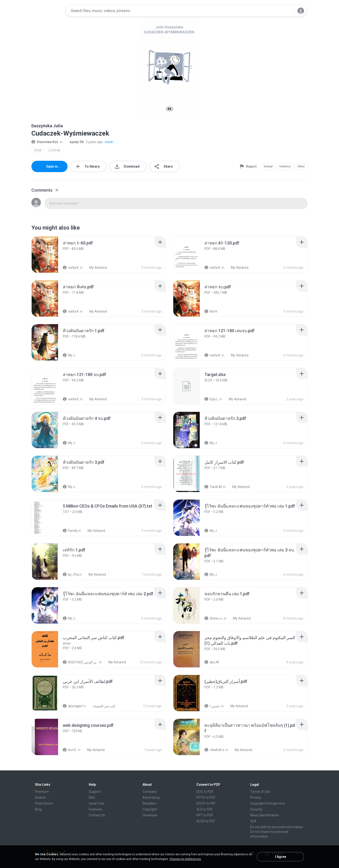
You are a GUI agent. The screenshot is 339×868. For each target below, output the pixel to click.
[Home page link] (47, 11)
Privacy (256, 798)
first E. (70, 750)
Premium (42, 792)
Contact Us (97, 815)
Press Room (44, 803)
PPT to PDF (205, 815)
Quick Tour (97, 803)
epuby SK (74, 142)
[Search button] (287, 11)
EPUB (38, 150)
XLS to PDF (205, 809)
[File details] (50, 255)
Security (256, 809)
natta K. (71, 268)
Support (95, 792)
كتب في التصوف (101, 706)
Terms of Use (260, 792)
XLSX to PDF (206, 821)
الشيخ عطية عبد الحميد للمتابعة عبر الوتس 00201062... (81, 662)
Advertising (151, 798)
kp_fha (71, 575)
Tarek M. (213, 487)
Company (150, 792)
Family (70, 531)
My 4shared (95, 268)
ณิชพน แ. (214, 618)
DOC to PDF (205, 792)
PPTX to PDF (206, 798)
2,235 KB (54, 150)
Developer (150, 815)
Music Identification (265, 815)
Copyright (150, 809)
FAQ (92, 798)
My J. (69, 355)
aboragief (73, 706)
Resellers (149, 803)
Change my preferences (185, 859)
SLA (253, 821)
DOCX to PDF (206, 803)
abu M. (212, 662)
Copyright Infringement (268, 803)
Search (40, 798)
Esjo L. (212, 399)
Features (95, 809)
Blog (38, 809)
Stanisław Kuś (45, 142)
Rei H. (211, 311)
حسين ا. (212, 706)
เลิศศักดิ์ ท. (215, 750)
